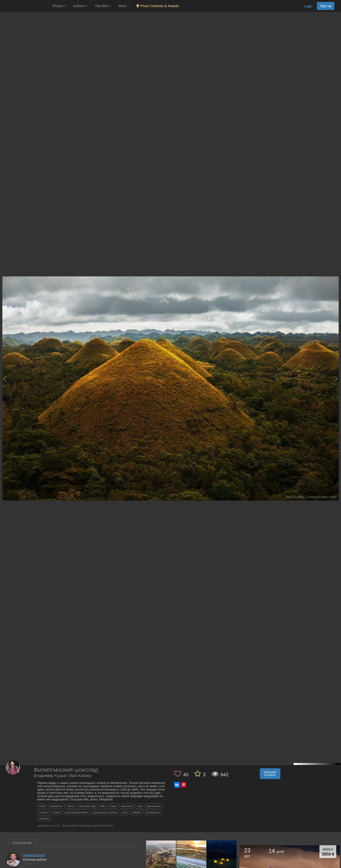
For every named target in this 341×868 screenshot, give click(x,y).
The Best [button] (103, 6)
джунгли (44, 818)
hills (103, 806)
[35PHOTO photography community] (26, 6)
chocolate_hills (87, 806)
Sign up (326, 6)
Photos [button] (59, 6)
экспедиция (153, 812)
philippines (56, 806)
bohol (42, 806)
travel (113, 806)
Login (308, 6)
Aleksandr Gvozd (34, 855)
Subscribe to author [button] (270, 774)
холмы (56, 812)
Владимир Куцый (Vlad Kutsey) (63, 776)
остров (43, 812)
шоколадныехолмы (76, 812)
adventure (127, 806)
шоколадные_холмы (105, 812)
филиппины (154, 806)
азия (125, 812)
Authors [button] (81, 6)
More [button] (124, 6)
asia (140, 806)
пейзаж (137, 812)
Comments (22, 843)
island (71, 806)
